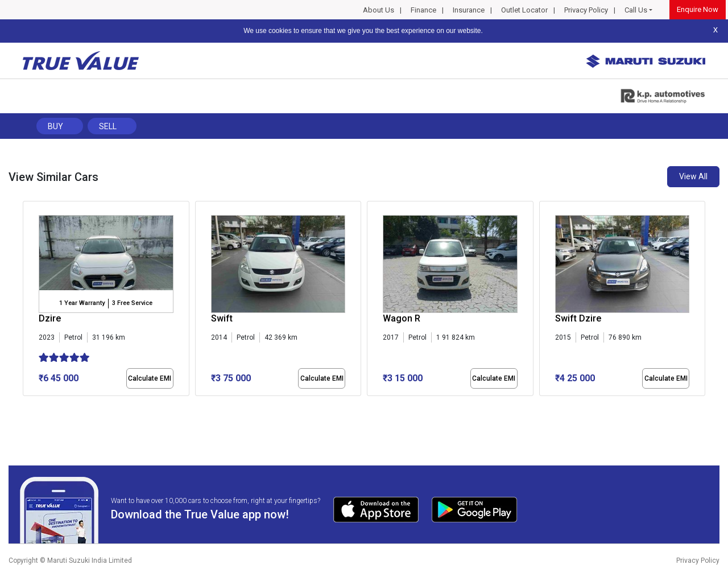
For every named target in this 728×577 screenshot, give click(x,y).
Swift (222, 318)
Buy (55, 126)
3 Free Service (132, 303)
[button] (26, 406)
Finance (423, 10)
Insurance (469, 10)
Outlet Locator (524, 10)
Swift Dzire (578, 318)
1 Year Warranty (82, 303)
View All (693, 176)
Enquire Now (698, 9)
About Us (379, 10)
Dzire (50, 318)
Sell (108, 126)
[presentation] (29, 301)
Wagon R (402, 318)
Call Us (636, 10)
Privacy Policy (586, 10)
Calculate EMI (150, 378)
